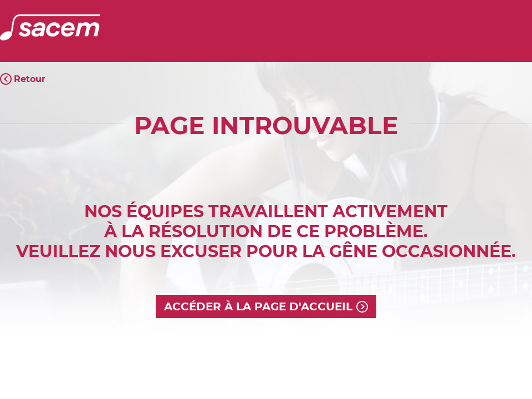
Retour (30, 79)
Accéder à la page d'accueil (258, 306)
